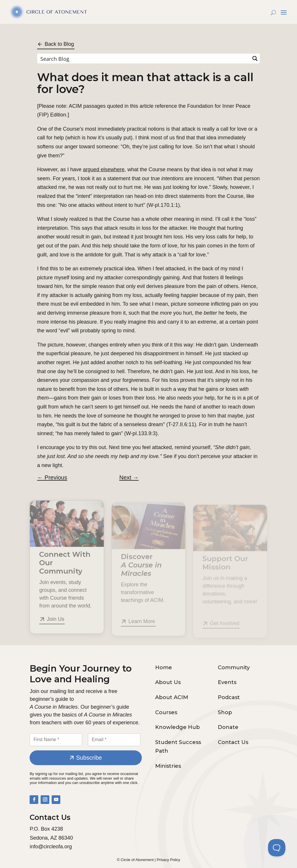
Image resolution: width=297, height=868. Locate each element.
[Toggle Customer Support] (277, 848)
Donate (228, 727)
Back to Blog (59, 44)
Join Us (55, 626)
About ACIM (172, 697)
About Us (168, 682)
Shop (225, 712)
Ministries (168, 766)
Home (164, 668)
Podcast (229, 697)
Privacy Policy (168, 860)
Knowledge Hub (178, 727)
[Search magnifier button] (255, 59)
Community (234, 668)
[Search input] (144, 59)
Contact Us (233, 742)
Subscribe (89, 758)
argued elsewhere (104, 169)
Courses (166, 712)
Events (227, 682)
